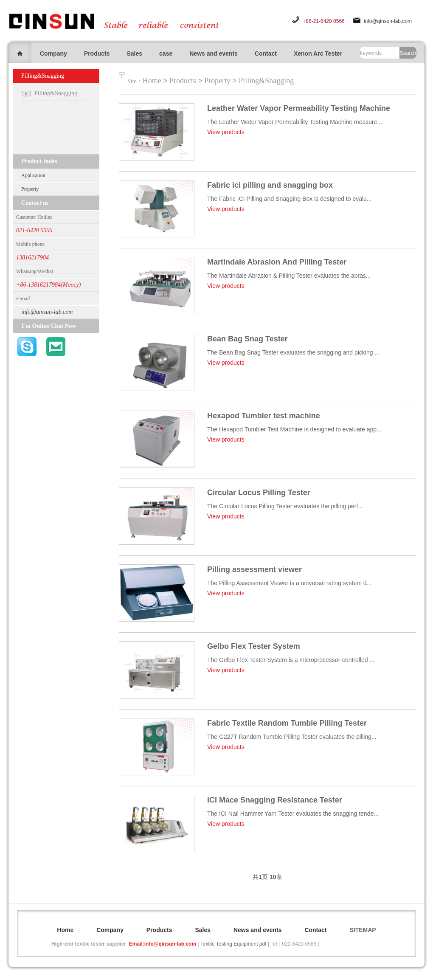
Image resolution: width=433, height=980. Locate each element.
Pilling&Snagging (266, 81)
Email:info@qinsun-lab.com (163, 944)
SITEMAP (363, 930)
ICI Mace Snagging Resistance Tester (275, 800)
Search (408, 53)
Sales (134, 54)
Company (53, 54)
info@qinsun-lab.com (388, 21)
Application (33, 175)
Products (97, 54)
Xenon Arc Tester (318, 54)
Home (152, 81)
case (166, 54)
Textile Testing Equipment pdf (233, 944)
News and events (214, 54)
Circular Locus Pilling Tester (259, 493)
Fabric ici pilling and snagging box (270, 185)
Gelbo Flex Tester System (254, 646)
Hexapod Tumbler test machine (264, 416)
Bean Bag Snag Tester (247, 339)
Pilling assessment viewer (254, 569)
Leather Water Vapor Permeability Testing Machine (299, 108)
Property (30, 189)
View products (226, 132)
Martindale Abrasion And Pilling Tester (277, 262)
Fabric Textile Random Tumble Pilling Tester (287, 723)
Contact (266, 54)
